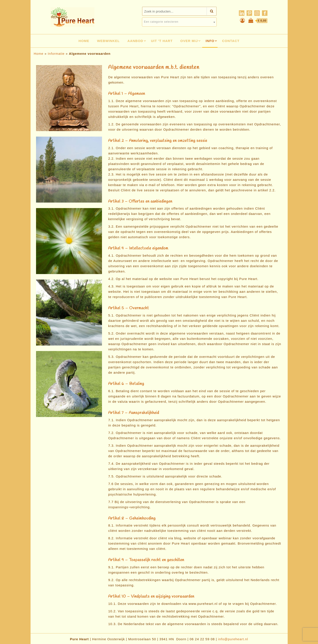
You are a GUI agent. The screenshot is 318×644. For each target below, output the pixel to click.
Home (84, 41)
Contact (231, 41)
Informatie (56, 54)
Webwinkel (108, 41)
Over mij (189, 41)
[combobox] (179, 22)
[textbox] (179, 22)
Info (210, 41)
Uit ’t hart (162, 41)
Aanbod (135, 41)
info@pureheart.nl (233, 639)
